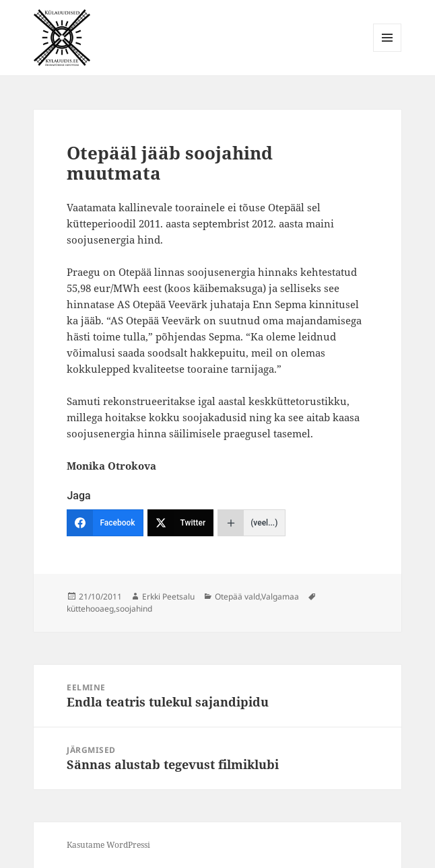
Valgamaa (280, 596)
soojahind (134, 609)
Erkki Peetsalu (168, 596)
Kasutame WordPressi (108, 845)
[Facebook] (105, 523)
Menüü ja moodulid (388, 51)
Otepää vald (237, 596)
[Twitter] (181, 523)
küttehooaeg (90, 609)
